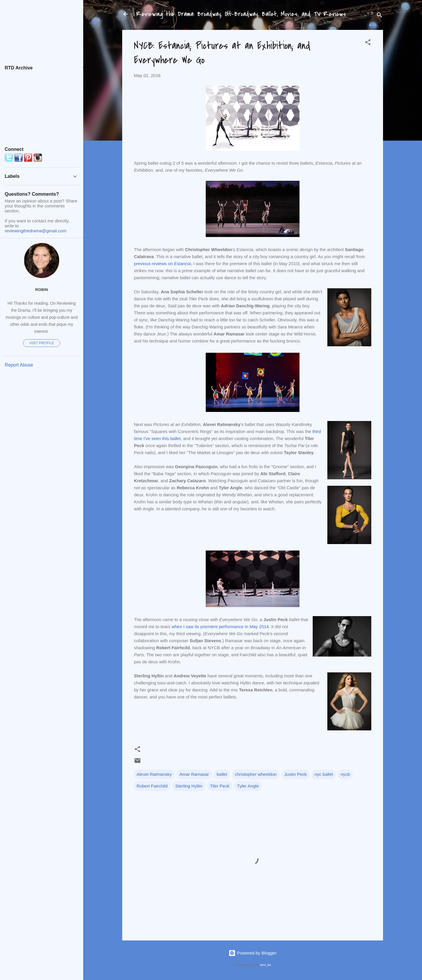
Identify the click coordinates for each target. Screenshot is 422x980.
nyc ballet (324, 774)
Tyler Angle (248, 786)
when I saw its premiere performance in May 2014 (220, 627)
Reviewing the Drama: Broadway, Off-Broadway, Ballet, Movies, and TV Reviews (241, 14)
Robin (42, 290)
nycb (345, 774)
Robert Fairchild (152, 786)
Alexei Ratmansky (154, 774)
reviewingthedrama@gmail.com (35, 231)
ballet (222, 774)
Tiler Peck (220, 786)
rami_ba (265, 965)
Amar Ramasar (194, 774)
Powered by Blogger (252, 953)
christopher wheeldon (256, 774)
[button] (368, 43)
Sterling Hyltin (189, 786)
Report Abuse (19, 365)
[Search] (380, 16)
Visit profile (42, 343)
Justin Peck (296, 774)
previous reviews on (162, 264)
